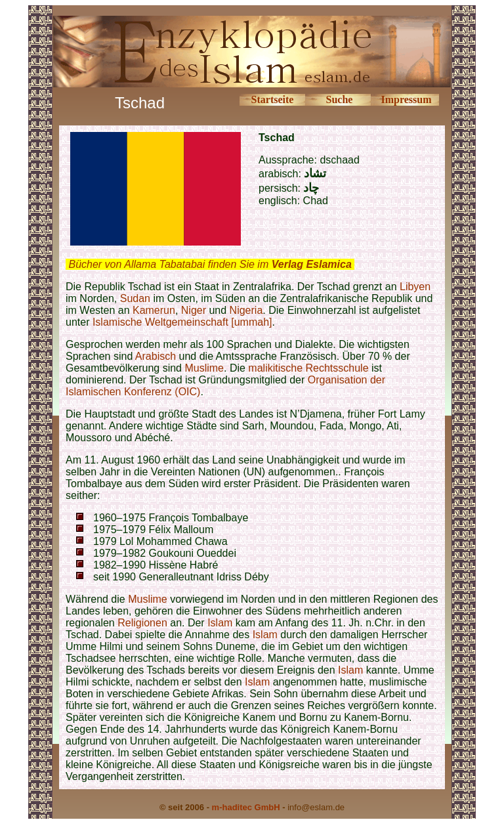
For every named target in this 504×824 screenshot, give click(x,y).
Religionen (142, 623)
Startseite (273, 99)
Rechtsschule (337, 368)
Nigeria (246, 310)
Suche (340, 99)
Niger (194, 310)
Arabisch (156, 356)
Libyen (415, 287)
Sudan (135, 298)
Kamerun (154, 310)
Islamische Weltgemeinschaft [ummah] (182, 322)
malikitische (275, 368)
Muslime (204, 368)
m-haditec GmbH (246, 807)
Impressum (406, 99)
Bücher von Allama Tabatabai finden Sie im (210, 264)
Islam (220, 623)
